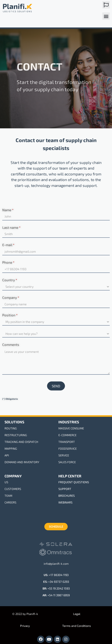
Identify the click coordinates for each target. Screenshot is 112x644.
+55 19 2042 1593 (59, 588)
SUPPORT (65, 489)
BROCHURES (67, 496)
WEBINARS (65, 502)
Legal (77, 614)
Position (10, 315)
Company (11, 297)
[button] (106, 5)
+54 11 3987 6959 (59, 595)
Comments (11, 345)
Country (10, 280)
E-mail (8, 245)
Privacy (25, 626)
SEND (56, 386)
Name (8, 210)
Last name (11, 227)
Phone (8, 262)
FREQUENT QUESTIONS (74, 482)
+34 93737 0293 (59, 582)
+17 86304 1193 (59, 575)
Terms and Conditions (77, 626)
